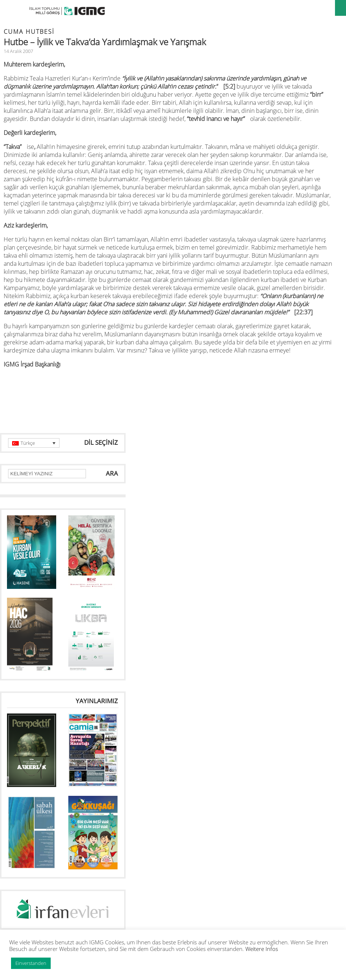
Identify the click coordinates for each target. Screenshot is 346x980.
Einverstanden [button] (31, 963)
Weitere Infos (262, 949)
